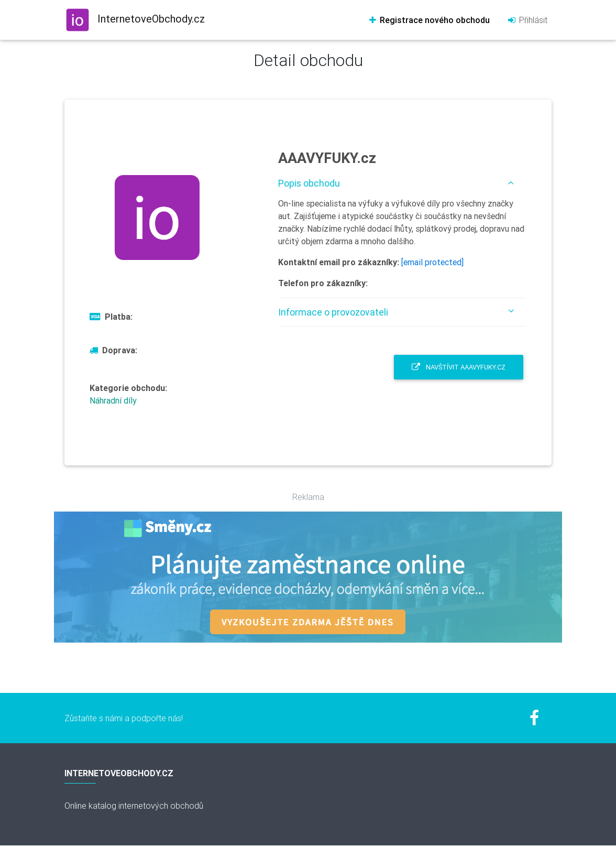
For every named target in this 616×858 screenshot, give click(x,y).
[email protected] (432, 262)
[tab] (402, 183)
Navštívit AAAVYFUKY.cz (459, 367)
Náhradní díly (113, 400)
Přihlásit (527, 20)
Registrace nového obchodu (429, 20)
